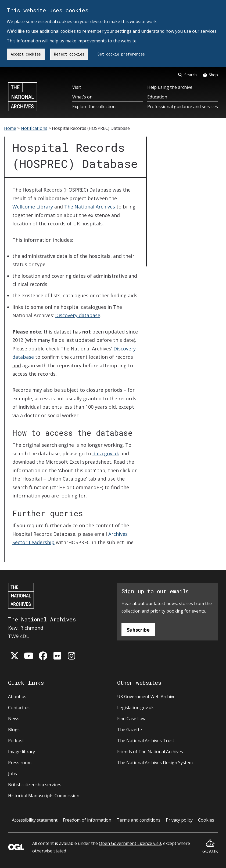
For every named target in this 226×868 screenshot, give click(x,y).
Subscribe (138, 630)
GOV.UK (210, 847)
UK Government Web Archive (146, 697)
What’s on (82, 97)
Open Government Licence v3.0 (130, 843)
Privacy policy (179, 820)
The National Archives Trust (146, 741)
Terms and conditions (139, 820)
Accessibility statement (35, 820)
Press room (20, 763)
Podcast (16, 741)
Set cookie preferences (121, 54)
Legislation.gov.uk (135, 708)
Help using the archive (170, 87)
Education (157, 97)
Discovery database (78, 315)
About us (17, 697)
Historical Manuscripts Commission (44, 796)
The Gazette (130, 730)
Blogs (14, 730)
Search (187, 75)
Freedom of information (87, 820)
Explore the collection (94, 107)
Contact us (19, 708)
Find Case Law (131, 719)
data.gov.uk (106, 453)
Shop (211, 75)
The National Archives (90, 207)
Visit (77, 87)
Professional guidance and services (183, 107)
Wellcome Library (33, 207)
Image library (21, 752)
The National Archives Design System (155, 763)
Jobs (12, 774)
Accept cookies (26, 54)
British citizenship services (35, 785)
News (14, 719)
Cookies (206, 820)
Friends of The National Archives (150, 752)
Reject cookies (69, 54)
